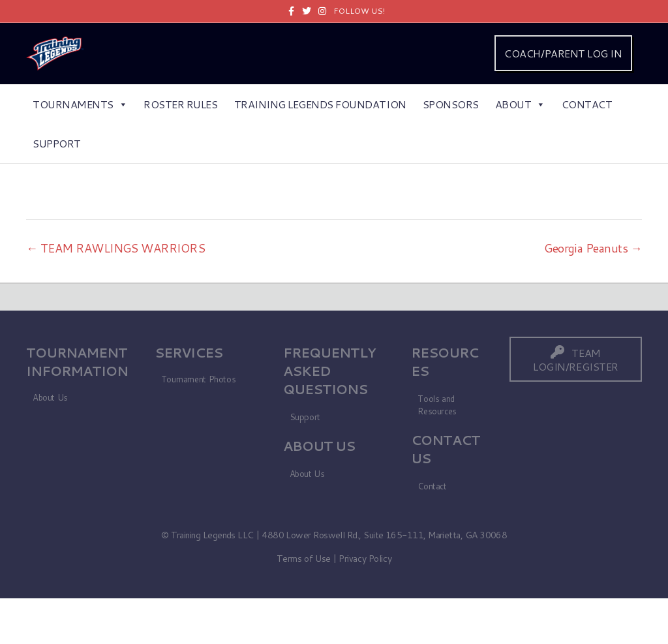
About (520, 104)
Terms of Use (304, 559)
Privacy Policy (365, 559)
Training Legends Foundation (320, 104)
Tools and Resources (437, 405)
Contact (587, 104)
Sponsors (451, 104)
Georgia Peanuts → (593, 248)
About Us (50, 397)
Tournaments (80, 104)
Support (57, 143)
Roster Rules (180, 104)
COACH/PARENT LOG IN (563, 53)
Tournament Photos (198, 379)
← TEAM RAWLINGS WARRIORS (115, 248)
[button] (576, 359)
